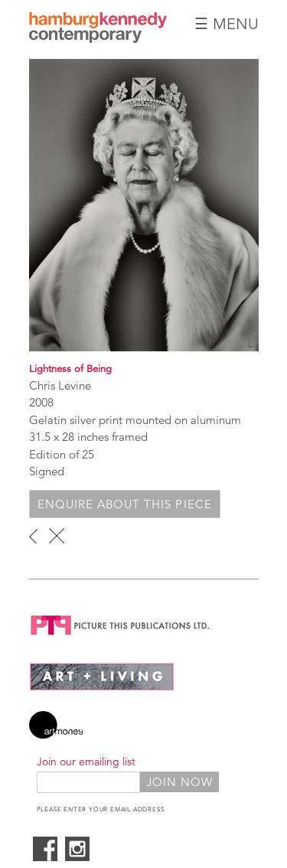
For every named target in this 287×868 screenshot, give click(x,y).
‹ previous (33, 536)
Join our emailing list (86, 762)
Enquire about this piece (125, 504)
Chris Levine (60, 385)
